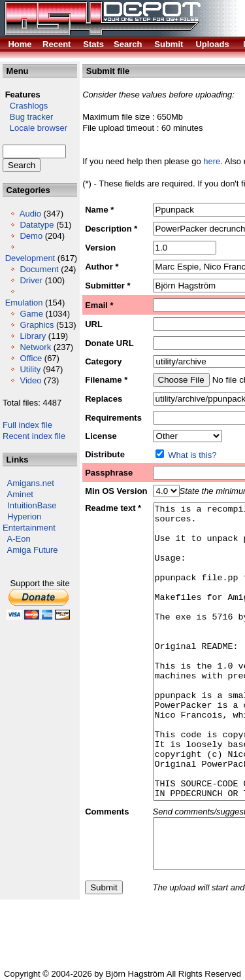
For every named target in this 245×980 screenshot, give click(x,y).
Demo (31, 236)
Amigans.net (31, 483)
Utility (30, 369)
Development (30, 258)
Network (35, 347)
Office (31, 358)
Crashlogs (25, 106)
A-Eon (19, 539)
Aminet (20, 494)
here (212, 161)
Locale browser (35, 128)
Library (33, 336)
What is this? (192, 455)
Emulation (24, 303)
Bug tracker (28, 117)
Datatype (37, 225)
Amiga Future (33, 550)
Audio (30, 214)
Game (31, 314)
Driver (31, 280)
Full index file (27, 425)
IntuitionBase (32, 505)
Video (30, 380)
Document (39, 269)
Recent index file (34, 436)
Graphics (37, 325)
